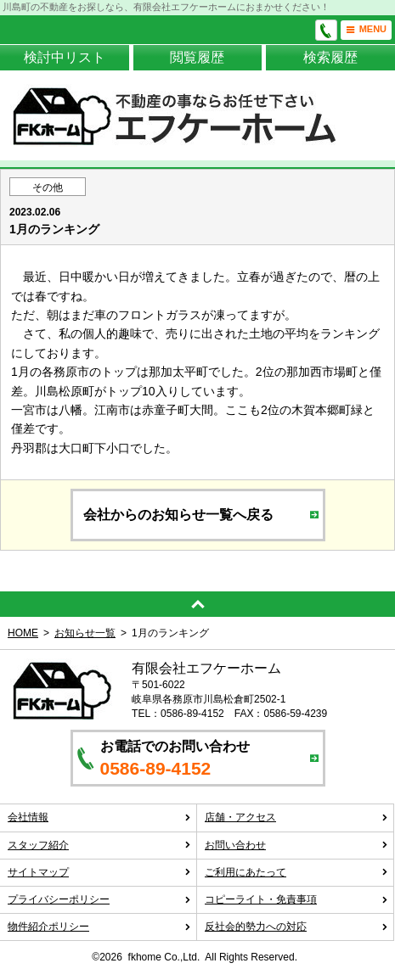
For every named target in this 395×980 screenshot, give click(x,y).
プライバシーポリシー (99, 899)
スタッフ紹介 (99, 845)
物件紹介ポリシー (99, 927)
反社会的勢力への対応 (296, 927)
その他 (48, 188)
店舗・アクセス (296, 817)
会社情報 (99, 817)
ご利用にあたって (296, 872)
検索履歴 (330, 57)
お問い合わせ (296, 845)
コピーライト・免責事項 (296, 899)
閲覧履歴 (197, 57)
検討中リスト (65, 57)
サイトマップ (99, 872)
